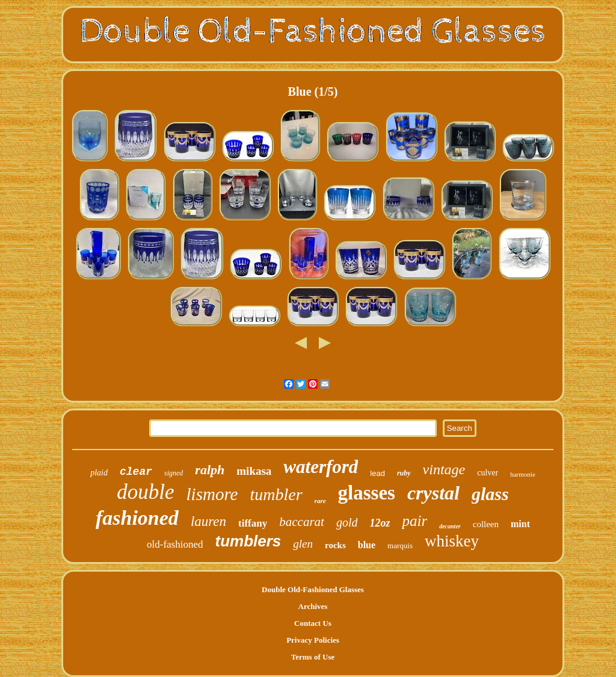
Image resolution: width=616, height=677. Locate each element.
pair (414, 521)
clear (136, 472)
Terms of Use (313, 657)
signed (174, 473)
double (145, 492)
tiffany (253, 523)
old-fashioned (175, 544)
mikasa (254, 471)
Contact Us (313, 623)
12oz (380, 523)
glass (490, 494)
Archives (313, 606)
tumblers (248, 541)
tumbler (276, 494)
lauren (208, 521)
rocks (335, 545)
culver (488, 473)
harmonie (523, 474)
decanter (450, 526)
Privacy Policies (313, 640)
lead (377, 473)
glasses (367, 493)
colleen (486, 524)
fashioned (137, 518)
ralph (210, 470)
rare (320, 501)
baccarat (302, 522)
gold (347, 522)
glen (303, 544)
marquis (400, 546)
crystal (433, 493)
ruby (404, 473)
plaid (99, 473)
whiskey (452, 541)
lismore (212, 494)
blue (367, 545)
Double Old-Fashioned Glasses (313, 589)
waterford (321, 467)
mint (520, 524)
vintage (444, 469)
